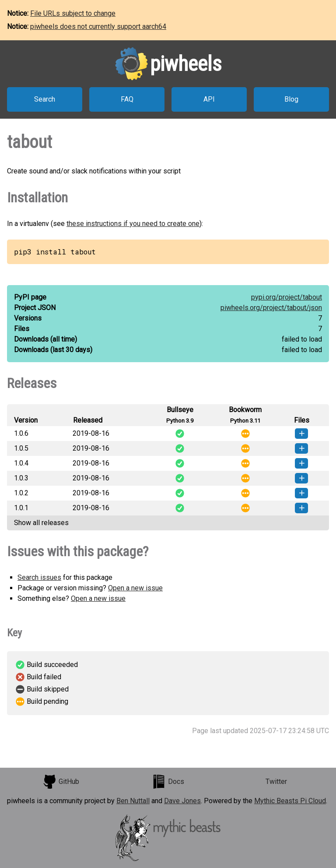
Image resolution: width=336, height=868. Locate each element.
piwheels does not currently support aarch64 (98, 26)
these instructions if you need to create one (133, 224)
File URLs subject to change (73, 13)
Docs (168, 782)
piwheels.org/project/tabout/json (271, 308)
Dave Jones (182, 801)
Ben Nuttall (133, 801)
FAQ (127, 99)
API (209, 99)
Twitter (276, 782)
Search (45, 99)
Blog (291, 99)
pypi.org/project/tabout (287, 297)
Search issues (39, 577)
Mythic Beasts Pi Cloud (290, 801)
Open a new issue (135, 588)
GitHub (61, 782)
